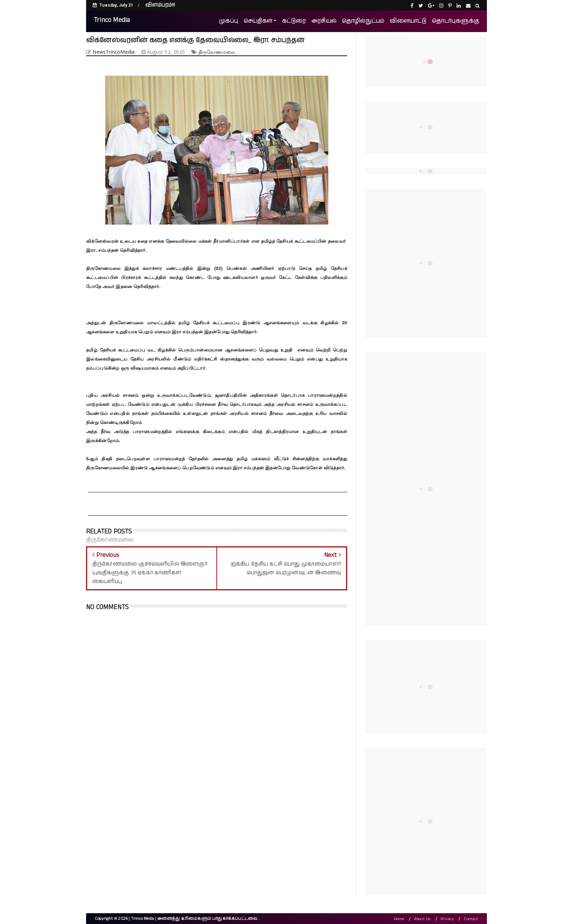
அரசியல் (324, 21)
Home (399, 919)
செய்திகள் (258, 21)
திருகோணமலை (217, 52)
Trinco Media (112, 20)
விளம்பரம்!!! (160, 5)
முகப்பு (228, 21)
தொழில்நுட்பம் (363, 21)
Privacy (447, 919)
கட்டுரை (294, 21)
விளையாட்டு (408, 21)
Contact (471, 919)
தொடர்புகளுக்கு (456, 21)
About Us (422, 919)
